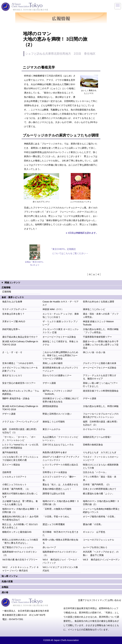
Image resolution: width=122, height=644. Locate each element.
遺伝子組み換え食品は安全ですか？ (20, 337)
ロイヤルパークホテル (94, 429)
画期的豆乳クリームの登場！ (97, 437)
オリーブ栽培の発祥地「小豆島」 (100, 517)
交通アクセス (85, 600)
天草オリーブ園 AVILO (14, 321)
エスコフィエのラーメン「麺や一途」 (59, 478)
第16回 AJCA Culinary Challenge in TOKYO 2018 (20, 343)
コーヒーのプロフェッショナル (98, 540)
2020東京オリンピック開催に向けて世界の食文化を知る (61, 400)
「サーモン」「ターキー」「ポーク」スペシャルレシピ (19, 439)
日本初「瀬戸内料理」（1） (16, 489)
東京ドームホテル (51, 429)
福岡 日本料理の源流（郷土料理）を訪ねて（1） (20, 431)
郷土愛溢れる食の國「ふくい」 (98, 494)
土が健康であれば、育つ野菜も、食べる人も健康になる (20, 503)
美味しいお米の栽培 (53, 363)
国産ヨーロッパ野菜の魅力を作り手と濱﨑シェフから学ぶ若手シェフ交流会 (101, 345)
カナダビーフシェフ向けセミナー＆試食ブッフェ (20, 369)
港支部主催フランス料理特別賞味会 (101, 391)
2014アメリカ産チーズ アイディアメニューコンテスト (61, 458)
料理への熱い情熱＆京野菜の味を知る (60, 541)
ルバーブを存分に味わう (95, 547)
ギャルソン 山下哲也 (94, 532)
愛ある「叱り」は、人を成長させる (60, 484)
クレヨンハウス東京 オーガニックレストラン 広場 (61, 331)
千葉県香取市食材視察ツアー (97, 337)
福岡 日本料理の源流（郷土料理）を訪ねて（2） (101, 423)
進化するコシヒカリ (12, 375)
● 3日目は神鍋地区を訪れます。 (82, 233)
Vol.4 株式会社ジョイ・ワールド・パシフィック (61, 561)
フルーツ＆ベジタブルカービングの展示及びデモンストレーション (101, 415)
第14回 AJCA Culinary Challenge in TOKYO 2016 (20, 408)
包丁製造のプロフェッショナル (18, 547)
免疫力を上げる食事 (12, 302)
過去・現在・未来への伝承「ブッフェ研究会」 (101, 315)
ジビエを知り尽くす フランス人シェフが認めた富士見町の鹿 (20, 458)
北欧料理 (7, 472)
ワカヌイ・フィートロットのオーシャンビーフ (101, 458)
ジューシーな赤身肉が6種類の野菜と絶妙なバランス (101, 511)
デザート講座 (49, 383)
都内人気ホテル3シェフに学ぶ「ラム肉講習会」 (21, 392)
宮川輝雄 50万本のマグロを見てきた (61, 534)
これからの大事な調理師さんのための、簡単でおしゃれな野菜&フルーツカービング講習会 (60, 355)
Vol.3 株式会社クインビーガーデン (101, 560)
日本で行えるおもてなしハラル (58, 445)
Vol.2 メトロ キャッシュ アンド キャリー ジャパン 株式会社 (20, 569)
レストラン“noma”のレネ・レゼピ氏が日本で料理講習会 (20, 446)
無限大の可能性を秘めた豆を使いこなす (20, 495)
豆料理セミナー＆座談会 (55, 472)
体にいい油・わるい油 (94, 352)
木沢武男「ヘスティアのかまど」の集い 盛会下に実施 (101, 553)
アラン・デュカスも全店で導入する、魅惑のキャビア (100, 377)
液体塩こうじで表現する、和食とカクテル (60, 343)
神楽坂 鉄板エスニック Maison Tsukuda (98, 323)
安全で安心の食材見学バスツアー (19, 383)
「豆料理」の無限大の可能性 (57, 509)
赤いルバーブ (49, 547)
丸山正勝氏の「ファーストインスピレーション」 (60, 439)
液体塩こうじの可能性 (54, 422)
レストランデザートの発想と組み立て (60, 466)
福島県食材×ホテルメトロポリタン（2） (20, 553)
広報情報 (7, 292)
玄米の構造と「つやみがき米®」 (19, 363)
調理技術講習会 (50, 406)
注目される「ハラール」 (95, 472)
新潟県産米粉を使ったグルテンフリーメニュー (60, 369)
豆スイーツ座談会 (11, 465)
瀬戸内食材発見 (10, 452)
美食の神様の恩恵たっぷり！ (57, 489)
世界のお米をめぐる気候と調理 (98, 302)
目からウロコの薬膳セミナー (57, 375)
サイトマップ (100, 600)
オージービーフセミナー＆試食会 (59, 337)
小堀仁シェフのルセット (14, 484)
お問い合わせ (115, 600)
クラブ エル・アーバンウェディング (20, 422)
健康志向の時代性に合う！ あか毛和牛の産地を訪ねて (20, 518)
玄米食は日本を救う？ (13, 314)
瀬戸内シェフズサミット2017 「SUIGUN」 (57, 392)
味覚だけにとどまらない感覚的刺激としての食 (101, 466)
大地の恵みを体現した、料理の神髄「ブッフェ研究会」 (101, 331)
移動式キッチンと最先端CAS (17, 532)
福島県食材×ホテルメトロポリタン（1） (60, 553)
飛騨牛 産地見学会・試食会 (16, 398)
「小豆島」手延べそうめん (56, 517)
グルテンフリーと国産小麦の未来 (100, 363)
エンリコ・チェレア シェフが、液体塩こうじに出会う (61, 315)
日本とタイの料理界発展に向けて (100, 489)
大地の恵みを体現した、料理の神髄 (101, 406)
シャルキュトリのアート (14, 477)
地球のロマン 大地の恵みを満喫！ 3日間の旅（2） (101, 503)
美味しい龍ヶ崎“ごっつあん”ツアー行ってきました (100, 385)
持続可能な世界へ (11, 329)
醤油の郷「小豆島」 (93, 524)
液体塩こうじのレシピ (94, 309)
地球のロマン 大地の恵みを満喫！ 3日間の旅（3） (61, 503)
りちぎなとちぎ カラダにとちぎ (100, 452)
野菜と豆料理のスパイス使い (57, 414)
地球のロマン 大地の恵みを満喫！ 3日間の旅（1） (20, 511)
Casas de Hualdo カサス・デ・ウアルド (61, 303)
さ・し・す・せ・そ (12, 352)
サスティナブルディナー (14, 309)
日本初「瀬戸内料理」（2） (97, 484)
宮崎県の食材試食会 (93, 445)
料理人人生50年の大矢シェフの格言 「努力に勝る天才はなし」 (20, 541)
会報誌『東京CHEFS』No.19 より (35, 263)
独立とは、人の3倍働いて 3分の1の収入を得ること (20, 526)
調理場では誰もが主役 (54, 494)
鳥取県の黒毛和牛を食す (55, 452)
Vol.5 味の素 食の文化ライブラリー (20, 560)
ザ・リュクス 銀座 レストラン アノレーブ (60, 323)
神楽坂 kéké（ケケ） (53, 309)
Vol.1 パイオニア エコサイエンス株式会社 (60, 569)
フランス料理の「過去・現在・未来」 (100, 478)
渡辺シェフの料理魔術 (54, 524)
